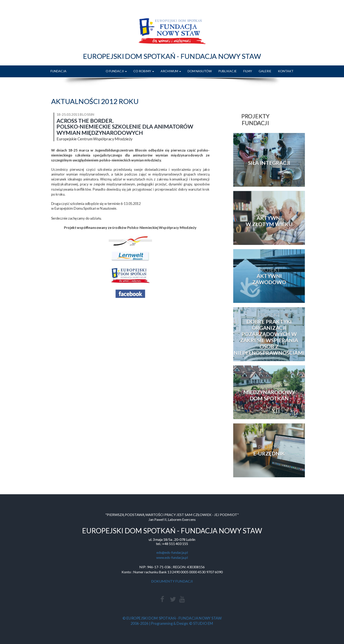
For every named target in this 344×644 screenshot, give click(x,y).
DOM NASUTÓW (200, 71)
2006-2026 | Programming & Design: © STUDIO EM (172, 623)
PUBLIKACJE (228, 71)
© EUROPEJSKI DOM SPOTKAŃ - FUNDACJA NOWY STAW (172, 618)
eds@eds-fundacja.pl (172, 552)
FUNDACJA (58, 71)
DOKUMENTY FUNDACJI (172, 581)
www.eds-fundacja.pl (172, 557)
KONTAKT (286, 71)
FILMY (248, 71)
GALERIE (265, 71)
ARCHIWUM (171, 71)
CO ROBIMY (144, 71)
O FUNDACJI (116, 71)
